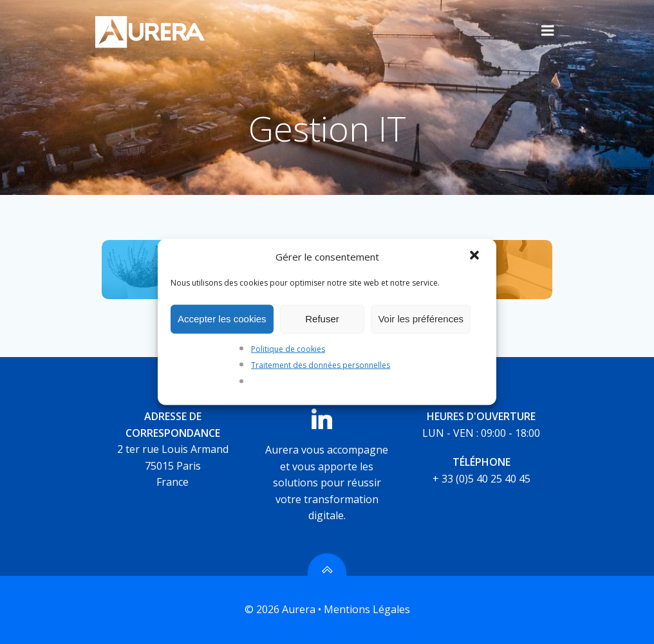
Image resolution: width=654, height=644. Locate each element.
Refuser (322, 319)
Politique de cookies (288, 348)
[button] (476, 256)
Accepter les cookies (222, 319)
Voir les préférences (421, 319)
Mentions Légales (367, 609)
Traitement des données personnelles (321, 365)
